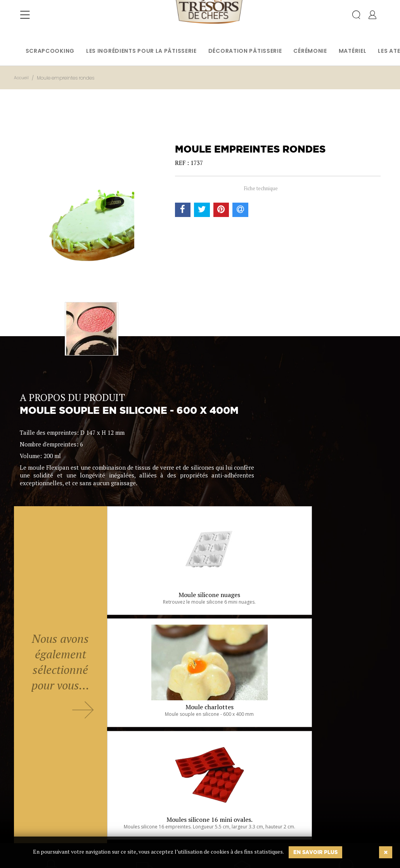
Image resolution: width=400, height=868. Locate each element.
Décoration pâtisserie (245, 51)
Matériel (353, 51)
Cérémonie (310, 51)
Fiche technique (261, 188)
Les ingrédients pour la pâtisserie (141, 51)
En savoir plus (315, 852)
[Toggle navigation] (25, 21)
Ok (181, 825)
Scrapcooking (50, 51)
